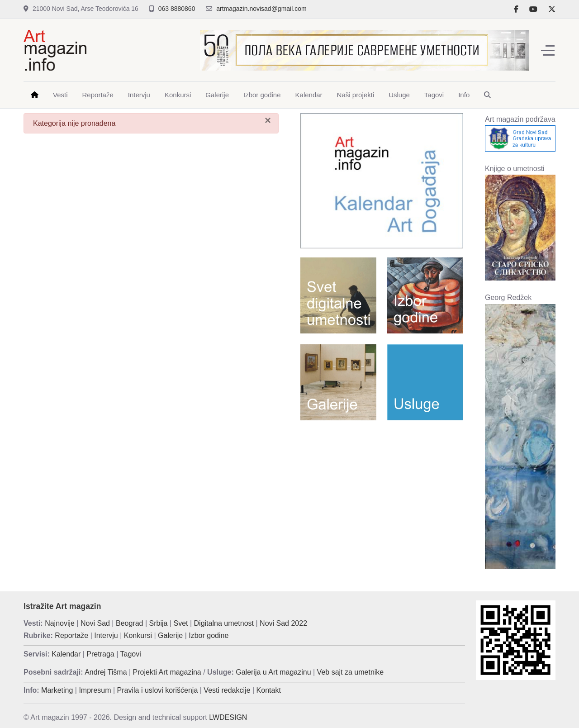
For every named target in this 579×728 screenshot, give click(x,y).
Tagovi (131, 654)
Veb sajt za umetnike (351, 672)
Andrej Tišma (106, 672)
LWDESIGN (228, 717)
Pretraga (100, 654)
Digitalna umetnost (224, 623)
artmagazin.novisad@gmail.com (261, 9)
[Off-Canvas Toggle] (548, 50)
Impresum (95, 690)
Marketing (57, 690)
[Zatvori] (268, 120)
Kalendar (66, 654)
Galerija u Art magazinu (273, 672)
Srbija (159, 623)
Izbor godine (209, 635)
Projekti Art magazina (167, 672)
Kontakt (269, 690)
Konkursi (138, 635)
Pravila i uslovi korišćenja (158, 690)
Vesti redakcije (227, 690)
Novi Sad (95, 623)
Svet (180, 623)
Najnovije (60, 623)
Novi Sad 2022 (283, 623)
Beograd (130, 623)
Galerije (170, 635)
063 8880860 (177, 9)
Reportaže (71, 635)
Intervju (106, 635)
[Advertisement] (382, 493)
